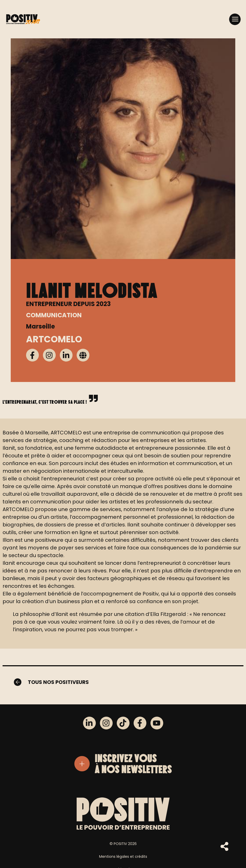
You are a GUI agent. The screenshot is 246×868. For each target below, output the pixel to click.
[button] (235, 19)
